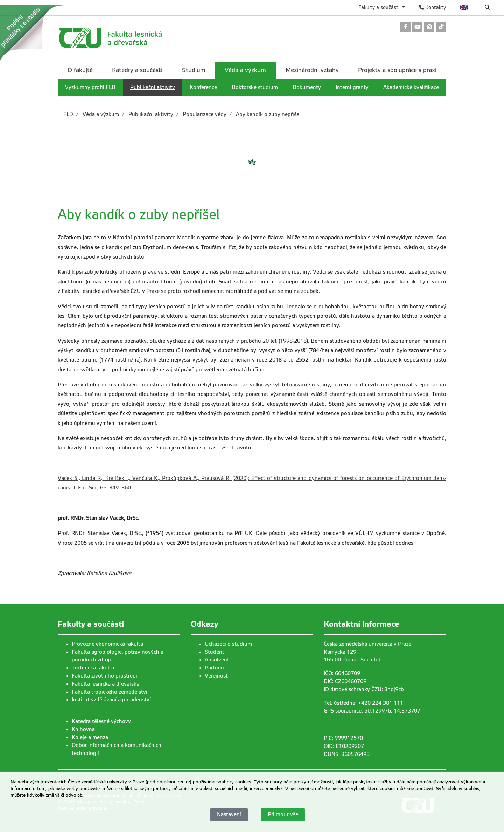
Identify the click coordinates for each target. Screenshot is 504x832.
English (464, 7)
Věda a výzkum (100, 114)
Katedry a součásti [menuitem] (137, 70)
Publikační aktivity (150, 114)
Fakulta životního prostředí (104, 676)
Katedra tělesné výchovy (101, 721)
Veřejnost (216, 676)
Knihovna (83, 729)
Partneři (214, 668)
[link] (405, 27)
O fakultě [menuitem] (80, 70)
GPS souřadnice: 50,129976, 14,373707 (372, 711)
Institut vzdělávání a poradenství (111, 700)
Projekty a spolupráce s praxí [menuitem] (397, 70)
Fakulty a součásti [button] (380, 7)
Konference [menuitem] (203, 87)
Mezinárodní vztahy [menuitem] (312, 70)
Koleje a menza (90, 737)
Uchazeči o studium (228, 644)
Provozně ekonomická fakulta (107, 644)
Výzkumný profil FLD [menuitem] (90, 87)
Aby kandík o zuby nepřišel (268, 114)
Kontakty (432, 7)
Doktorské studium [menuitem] (255, 87)
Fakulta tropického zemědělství (110, 692)
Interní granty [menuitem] (352, 87)
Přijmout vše (283, 814)
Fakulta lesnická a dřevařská (106, 684)
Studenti (215, 652)
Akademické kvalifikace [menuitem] (411, 87)
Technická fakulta (93, 668)
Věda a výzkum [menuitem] (245, 70)
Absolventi (218, 660)
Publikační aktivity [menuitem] (153, 87)
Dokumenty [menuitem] (307, 87)
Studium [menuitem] (194, 70)
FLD (68, 114)
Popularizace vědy (204, 114)
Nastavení (229, 814)
